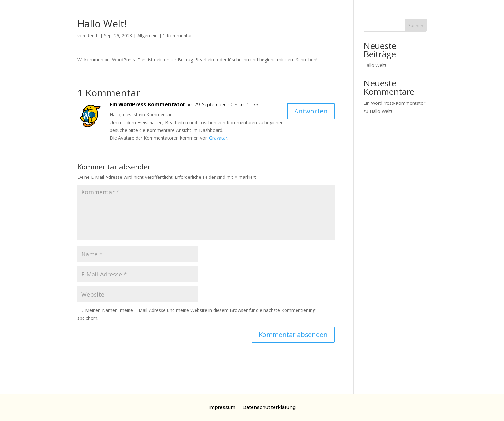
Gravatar (218, 138)
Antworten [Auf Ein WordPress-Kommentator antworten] (311, 111)
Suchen (416, 25)
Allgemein (147, 35)
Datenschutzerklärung (269, 407)
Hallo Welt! (375, 65)
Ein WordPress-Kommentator (147, 104)
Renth (93, 35)
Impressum (222, 407)
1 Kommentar (177, 35)
